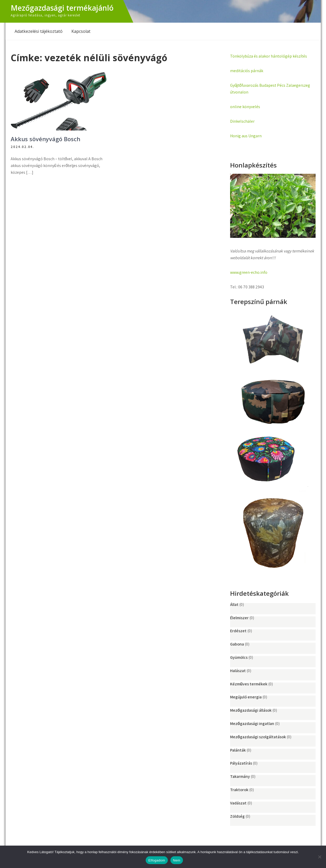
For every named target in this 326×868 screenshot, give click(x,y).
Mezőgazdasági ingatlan (252, 724)
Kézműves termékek (249, 684)
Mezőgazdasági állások (251, 710)
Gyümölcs (239, 657)
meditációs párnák (247, 71)
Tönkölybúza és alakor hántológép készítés (269, 56)
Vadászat (238, 803)
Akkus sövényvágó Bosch (45, 139)
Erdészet (238, 631)
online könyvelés (245, 107)
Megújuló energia (246, 697)
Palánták (238, 750)
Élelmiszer (239, 618)
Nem (177, 860)
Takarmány (240, 776)
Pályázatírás (241, 763)
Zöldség (237, 816)
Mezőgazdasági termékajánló (62, 8)
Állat (234, 604)
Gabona (237, 644)
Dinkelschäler (242, 121)
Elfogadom (157, 860)
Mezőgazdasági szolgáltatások (258, 737)
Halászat (238, 671)
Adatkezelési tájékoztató (39, 31)
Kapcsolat (81, 31)
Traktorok (239, 790)
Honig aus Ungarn (246, 136)
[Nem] (319, 857)
